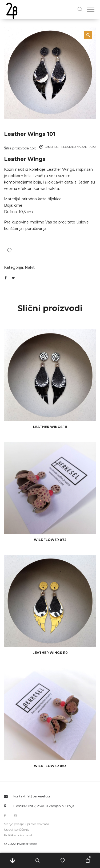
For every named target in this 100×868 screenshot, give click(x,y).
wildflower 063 (50, 766)
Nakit (30, 267)
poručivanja (36, 229)
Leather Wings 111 (50, 427)
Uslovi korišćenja (17, 830)
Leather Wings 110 (50, 653)
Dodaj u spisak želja (9, 250)
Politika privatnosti (19, 835)
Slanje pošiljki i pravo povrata (27, 824)
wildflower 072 (50, 540)
